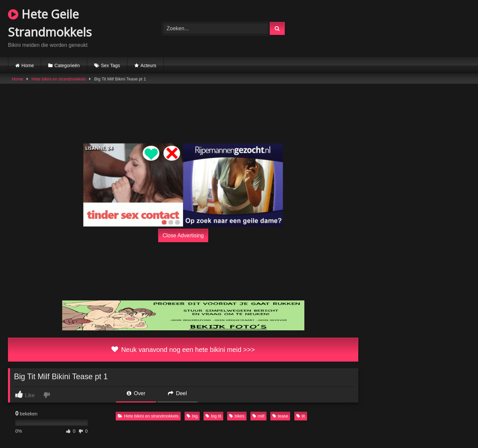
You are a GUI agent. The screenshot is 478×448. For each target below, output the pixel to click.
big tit (213, 416)
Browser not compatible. (393, 28)
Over (136, 393)
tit (301, 416)
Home (28, 65)
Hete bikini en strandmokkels (59, 79)
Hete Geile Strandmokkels (50, 23)
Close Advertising (183, 235)
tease (280, 416)
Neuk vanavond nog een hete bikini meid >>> (183, 350)
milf (258, 416)
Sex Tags (110, 65)
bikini (237, 416)
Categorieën (67, 65)
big (192, 416)
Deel (177, 393)
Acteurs (148, 65)
